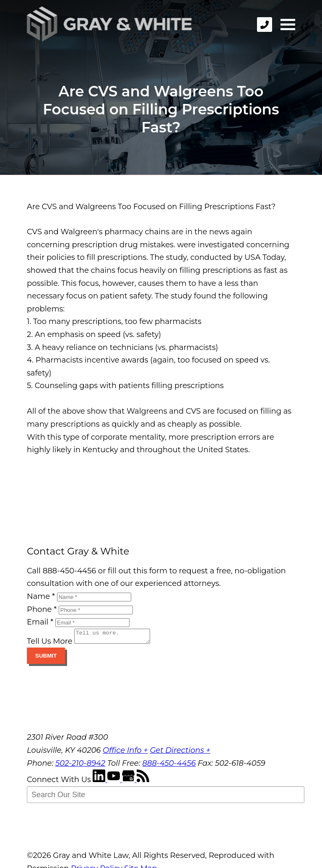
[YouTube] (115, 782)
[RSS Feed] (143, 782)
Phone (42, 609)
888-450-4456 (169, 766)
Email (40, 622)
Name (41, 596)
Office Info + (125, 753)
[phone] (265, 25)
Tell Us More (50, 644)
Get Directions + (180, 753)
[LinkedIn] (100, 782)
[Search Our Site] (166, 797)
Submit (46, 658)
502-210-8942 (80, 766)
